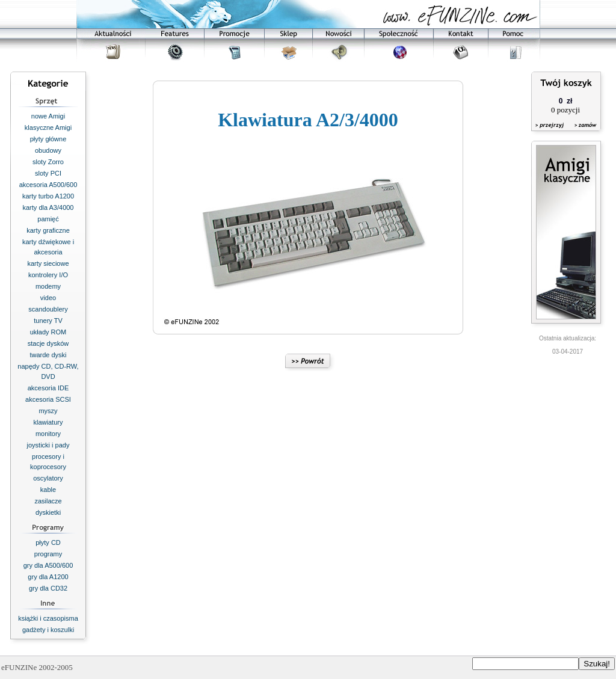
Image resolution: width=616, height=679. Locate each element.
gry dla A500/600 (48, 565)
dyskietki (48, 512)
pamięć (48, 219)
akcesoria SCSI (48, 399)
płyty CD (48, 542)
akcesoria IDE (48, 388)
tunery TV (48, 321)
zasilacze (48, 501)
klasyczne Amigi (48, 128)
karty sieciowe (48, 263)
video (48, 298)
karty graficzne (48, 230)
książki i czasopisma (48, 618)
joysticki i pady (48, 445)
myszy (48, 411)
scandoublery (48, 309)
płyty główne (48, 139)
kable (48, 490)
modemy (48, 286)
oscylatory (48, 478)
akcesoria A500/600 (48, 185)
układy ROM (48, 332)
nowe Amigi (48, 116)
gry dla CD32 (48, 588)
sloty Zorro (48, 162)
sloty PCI (48, 173)
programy (48, 554)
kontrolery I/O (48, 275)
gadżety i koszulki (48, 630)
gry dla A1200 (48, 577)
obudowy (48, 150)
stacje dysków (48, 343)
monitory (48, 434)
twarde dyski (48, 355)
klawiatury (48, 422)
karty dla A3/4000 (48, 207)
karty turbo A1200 (48, 196)
